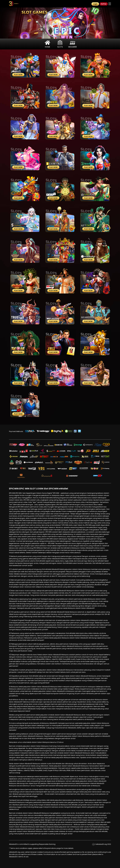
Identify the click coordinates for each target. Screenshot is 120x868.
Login (95, 4)
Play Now (18, 75)
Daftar (104, 4)
